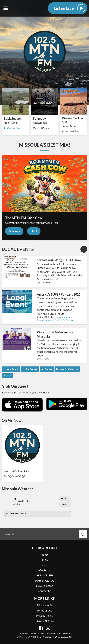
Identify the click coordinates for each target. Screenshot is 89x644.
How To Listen (44, 586)
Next (34, 231)
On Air (44, 560)
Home (44, 555)
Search (7, 375)
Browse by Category (67, 369)
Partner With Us (44, 580)
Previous (14, 231)
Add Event (13, 369)
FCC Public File (45, 621)
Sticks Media (45, 605)
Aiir (70, 637)
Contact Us (45, 591)
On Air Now (12, 420)
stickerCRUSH (45, 575)
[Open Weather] (38, 506)
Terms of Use (44, 610)
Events (45, 565)
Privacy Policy (45, 616)
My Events (32, 369)
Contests (45, 570)
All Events (47, 369)
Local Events (18, 249)
